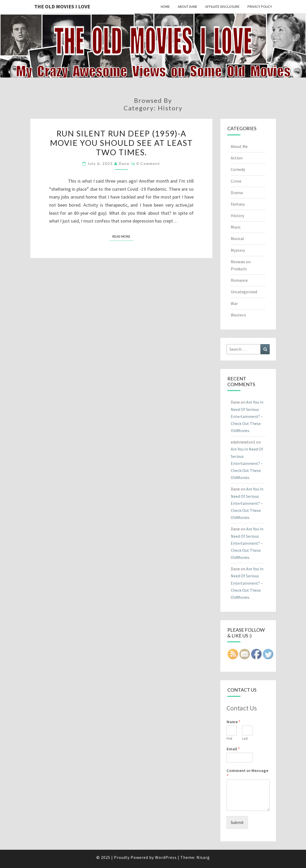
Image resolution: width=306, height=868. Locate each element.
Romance (239, 280)
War (234, 303)
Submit (237, 822)
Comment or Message (247, 773)
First (229, 739)
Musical (237, 238)
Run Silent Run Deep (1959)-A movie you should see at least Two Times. (121, 143)
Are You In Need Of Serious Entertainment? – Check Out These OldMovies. (247, 416)
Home (165, 7)
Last (245, 739)
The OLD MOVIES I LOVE (62, 6)
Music (236, 227)
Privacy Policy (260, 7)
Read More (123, 236)
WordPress (166, 857)
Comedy (238, 169)
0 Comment (148, 163)
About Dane (187, 7)
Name (233, 722)
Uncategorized (244, 292)
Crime (236, 181)
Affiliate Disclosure (222, 7)
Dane (124, 163)
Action (237, 158)
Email (233, 749)
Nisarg (203, 857)
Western (238, 315)
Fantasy (238, 204)
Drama (237, 193)
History (237, 215)
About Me (239, 146)
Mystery (238, 250)
